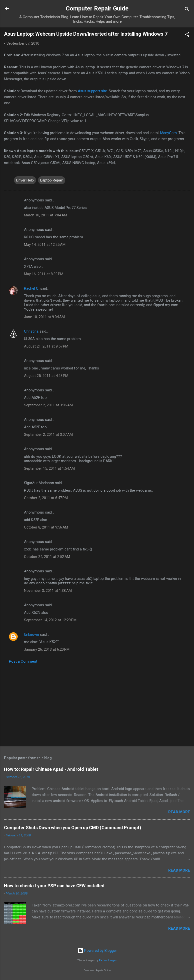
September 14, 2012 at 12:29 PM (50, 620)
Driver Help (25, 180)
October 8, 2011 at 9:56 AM (46, 527)
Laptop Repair (52, 180)
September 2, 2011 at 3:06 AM (48, 405)
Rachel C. (32, 288)
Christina (31, 331)
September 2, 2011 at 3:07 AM (48, 435)
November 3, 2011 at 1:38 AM (48, 591)
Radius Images (108, 960)
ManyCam (168, 133)
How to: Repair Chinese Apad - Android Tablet (51, 769)
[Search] (187, 10)
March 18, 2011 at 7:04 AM (45, 215)
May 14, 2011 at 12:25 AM (45, 245)
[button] (187, 35)
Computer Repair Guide (97, 8)
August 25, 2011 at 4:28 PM (46, 376)
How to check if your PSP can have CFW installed (54, 886)
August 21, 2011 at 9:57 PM (46, 346)
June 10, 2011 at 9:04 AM (44, 317)
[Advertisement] (97, 704)
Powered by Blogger (97, 951)
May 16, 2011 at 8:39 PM (44, 274)
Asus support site (92, 91)
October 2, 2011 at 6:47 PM (46, 498)
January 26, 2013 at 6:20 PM (47, 649)
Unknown (31, 634)
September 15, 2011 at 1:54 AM (49, 468)
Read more (179, 812)
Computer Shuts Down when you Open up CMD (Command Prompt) (73, 828)
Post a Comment (23, 661)
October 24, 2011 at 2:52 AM (47, 557)
